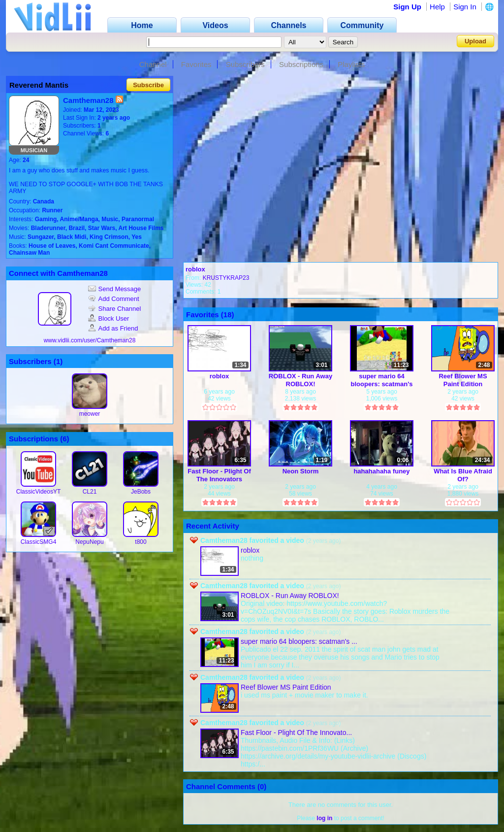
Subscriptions (301, 64)
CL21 (90, 492)
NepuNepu (89, 542)
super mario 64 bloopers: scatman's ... (299, 641)
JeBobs (141, 492)
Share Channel (115, 309)
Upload (475, 41)
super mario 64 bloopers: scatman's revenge (382, 380)
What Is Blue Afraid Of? (463, 475)
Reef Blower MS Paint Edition (463, 380)
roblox (195, 269)
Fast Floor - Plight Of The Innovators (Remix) (219, 475)
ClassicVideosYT (38, 492)
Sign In (465, 7)
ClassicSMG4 (39, 542)
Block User (109, 318)
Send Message (115, 289)
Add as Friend (113, 328)
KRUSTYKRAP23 (226, 278)
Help (437, 7)
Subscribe (148, 85)
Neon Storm (301, 471)
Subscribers (245, 64)
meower (90, 414)
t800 (141, 542)
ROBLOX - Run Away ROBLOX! (300, 380)
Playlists (351, 64)
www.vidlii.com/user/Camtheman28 (90, 340)
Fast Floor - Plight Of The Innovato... (296, 732)
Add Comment (114, 299)
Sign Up (407, 7)
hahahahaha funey (381, 471)
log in (324, 818)
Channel (153, 64)
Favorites (196, 64)
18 (228, 315)
